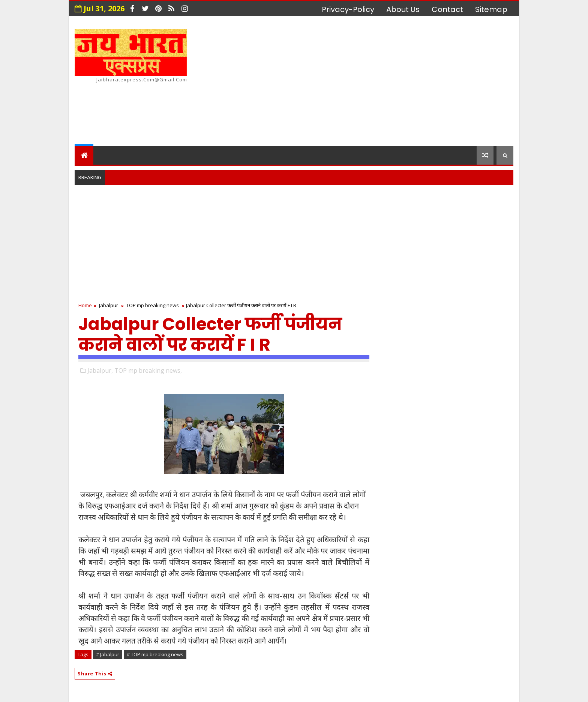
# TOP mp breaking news (155, 654)
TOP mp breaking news (153, 305)
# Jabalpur (108, 654)
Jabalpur (109, 305)
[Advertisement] (376, 82)
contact (447, 9)
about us (403, 9)
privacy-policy (348, 9)
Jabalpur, (100, 370)
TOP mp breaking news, (148, 370)
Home (85, 305)
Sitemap (491, 9)
